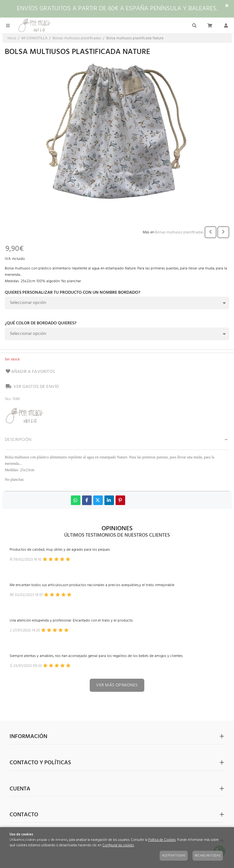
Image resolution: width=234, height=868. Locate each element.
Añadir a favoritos (30, 372)
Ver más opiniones (117, 685)
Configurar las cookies (118, 845)
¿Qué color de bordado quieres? (41, 324)
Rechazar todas (208, 856)
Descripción (18, 440)
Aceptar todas (174, 856)
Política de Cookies (162, 840)
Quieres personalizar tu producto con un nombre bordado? (72, 293)
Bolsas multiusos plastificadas (179, 232)
